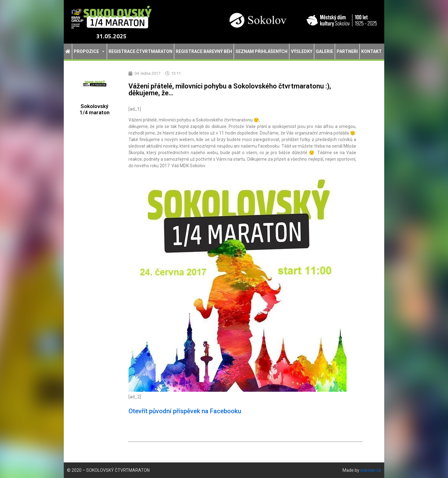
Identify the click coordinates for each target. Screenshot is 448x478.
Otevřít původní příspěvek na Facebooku (185, 411)
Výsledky (302, 51)
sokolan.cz (371, 470)
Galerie (324, 51)
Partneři (347, 51)
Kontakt (371, 51)
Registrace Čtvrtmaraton (140, 51)
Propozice (89, 51)
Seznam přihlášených (261, 51)
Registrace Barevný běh (204, 51)
